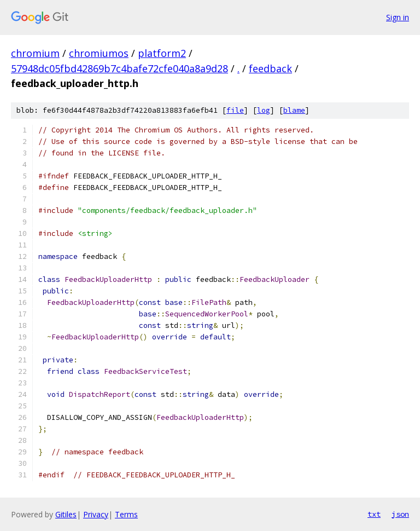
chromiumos (99, 53)
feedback (270, 68)
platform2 (162, 53)
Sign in (398, 17)
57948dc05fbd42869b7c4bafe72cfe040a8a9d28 (119, 68)
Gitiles (66, 514)
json (400, 514)
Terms (126, 514)
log (264, 110)
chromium (35, 53)
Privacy (96, 514)
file (235, 110)
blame (294, 110)
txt (374, 514)
